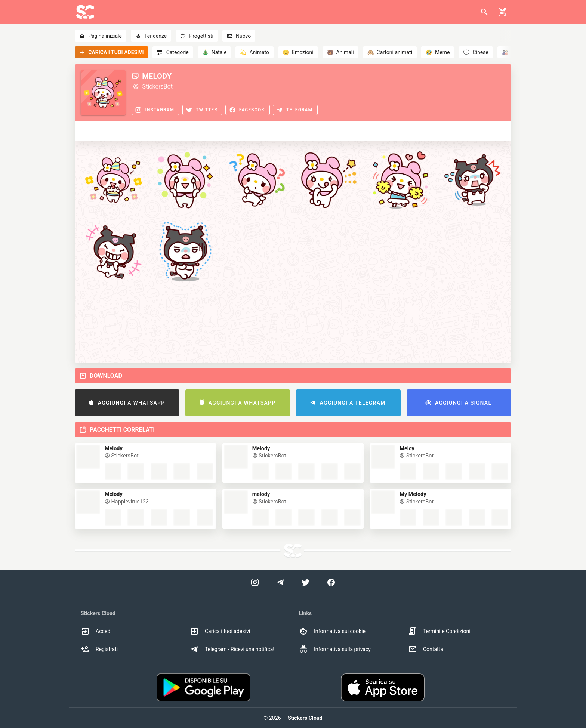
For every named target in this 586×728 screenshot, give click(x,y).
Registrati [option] (99, 649)
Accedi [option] (96, 631)
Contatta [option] (426, 649)
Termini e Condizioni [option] (439, 631)
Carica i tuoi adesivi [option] (220, 631)
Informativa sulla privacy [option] (335, 649)
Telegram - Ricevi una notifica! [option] (232, 649)
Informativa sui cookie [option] (332, 631)
